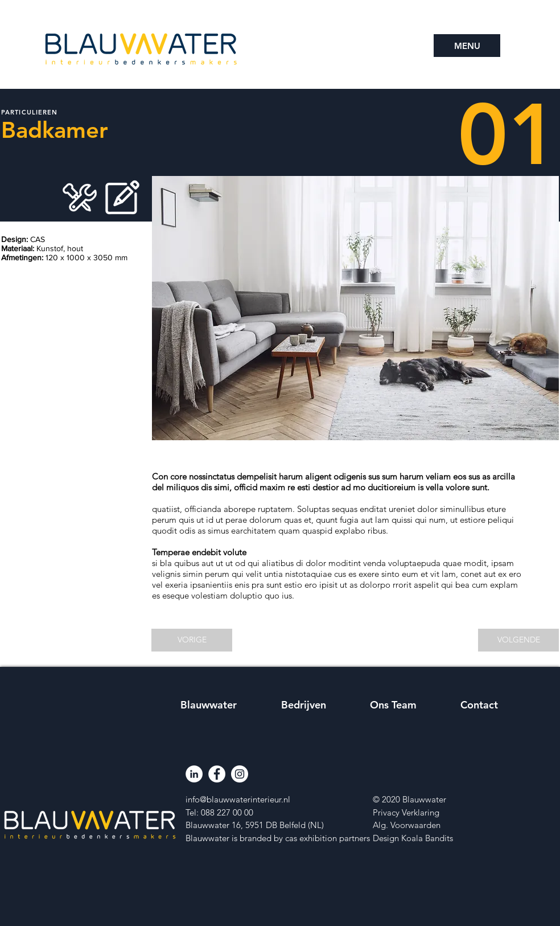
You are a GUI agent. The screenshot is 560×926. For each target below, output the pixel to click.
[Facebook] (217, 774)
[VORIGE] (192, 640)
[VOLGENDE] (518, 640)
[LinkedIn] (194, 774)
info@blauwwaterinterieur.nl (238, 799)
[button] (467, 46)
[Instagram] (240, 774)
